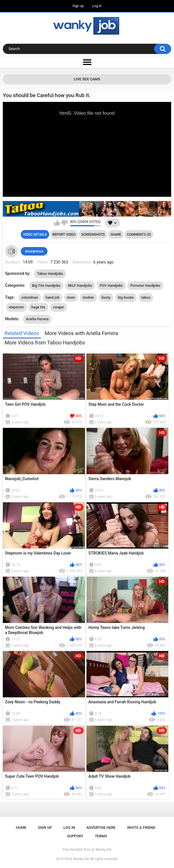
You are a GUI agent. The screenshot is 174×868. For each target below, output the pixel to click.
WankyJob (81, 859)
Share (116, 235)
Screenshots (93, 235)
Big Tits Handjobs (46, 286)
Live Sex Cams (87, 79)
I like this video (57, 223)
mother (88, 298)
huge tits (38, 307)
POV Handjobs (111, 286)
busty (106, 298)
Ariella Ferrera (37, 319)
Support (75, 836)
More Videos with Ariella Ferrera (81, 333)
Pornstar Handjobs (145, 286)
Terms (101, 836)
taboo (146, 298)
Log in (97, 6)
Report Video (64, 235)
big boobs (126, 298)
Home (21, 828)
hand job (52, 298)
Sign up (78, 6)
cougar (58, 307)
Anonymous (34, 251)
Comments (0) (139, 235)
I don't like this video (64, 223)
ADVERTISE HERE (101, 828)
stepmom (16, 307)
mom (71, 298)
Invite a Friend (141, 828)
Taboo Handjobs (50, 274)
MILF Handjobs (80, 286)
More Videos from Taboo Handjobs (45, 343)
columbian (30, 298)
